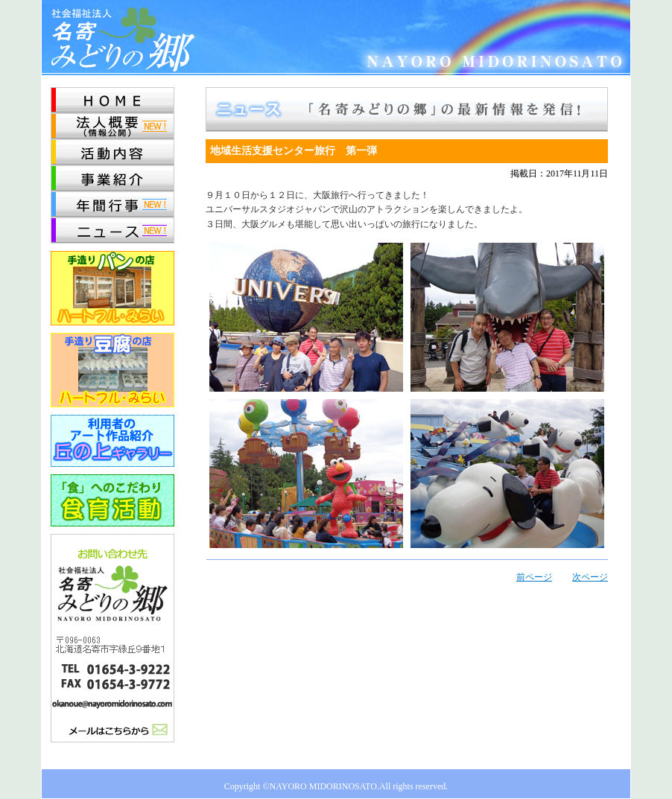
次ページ (590, 577)
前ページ (534, 577)
